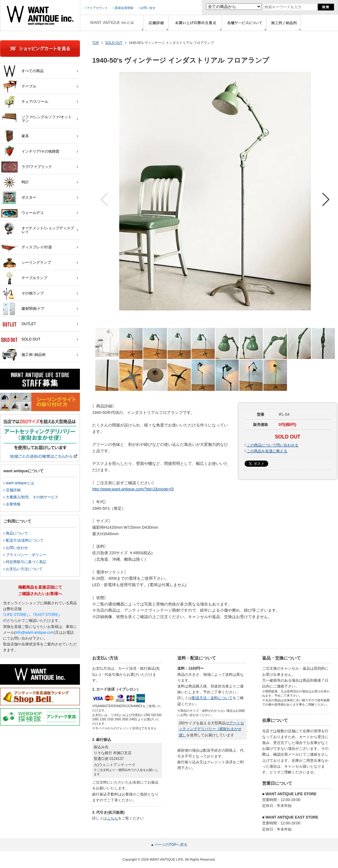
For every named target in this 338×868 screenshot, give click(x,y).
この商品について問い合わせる (273, 445)
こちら (112, 818)
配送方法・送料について (212, 698)
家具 (15, 136)
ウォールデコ (22, 213)
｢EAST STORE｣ (46, 615)
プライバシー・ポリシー (26, 555)
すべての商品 (22, 71)
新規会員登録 (123, 8)
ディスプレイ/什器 (26, 247)
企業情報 (13, 504)
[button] (326, 200)
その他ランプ (22, 294)
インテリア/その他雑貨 (30, 152)
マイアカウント (96, 8)
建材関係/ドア (23, 309)
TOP (96, 43)
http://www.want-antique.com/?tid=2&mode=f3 (133, 489)
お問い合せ (147, 8)
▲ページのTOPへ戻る (169, 845)
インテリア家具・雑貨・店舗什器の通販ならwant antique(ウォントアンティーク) (40, 15)
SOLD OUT (114, 43)
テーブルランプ (24, 278)
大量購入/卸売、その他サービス (32, 497)
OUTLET (18, 324)
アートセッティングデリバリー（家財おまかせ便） (211, 729)
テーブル (19, 87)
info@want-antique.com (35, 633)
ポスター (19, 198)
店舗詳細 (13, 490)
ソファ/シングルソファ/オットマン (36, 117)
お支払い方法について (24, 569)
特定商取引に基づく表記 (26, 562)
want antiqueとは (20, 483)
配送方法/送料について (25, 540)
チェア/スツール (25, 102)
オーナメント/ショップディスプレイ (37, 228)
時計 (15, 182)
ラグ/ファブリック (26, 167)
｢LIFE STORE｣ (16, 615)
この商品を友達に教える (267, 451)
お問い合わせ (17, 548)
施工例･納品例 (23, 355)
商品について (17, 533)
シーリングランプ (26, 263)
